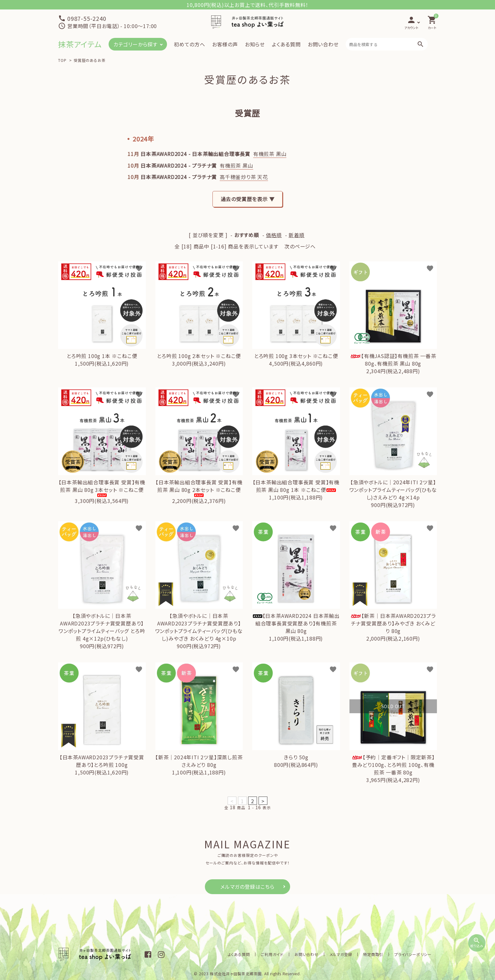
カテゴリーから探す (135, 44)
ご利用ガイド (281, 954)
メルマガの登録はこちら (247, 887)
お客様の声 (225, 44)
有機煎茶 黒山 (270, 154)
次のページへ (300, 246)
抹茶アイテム (80, 44)
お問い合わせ (323, 44)
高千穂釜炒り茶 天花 (244, 177)
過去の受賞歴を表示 (244, 199)
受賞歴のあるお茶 (89, 60)
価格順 (274, 235)
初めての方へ (190, 44)
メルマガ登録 (345, 954)
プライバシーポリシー (414, 954)
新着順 (296, 235)
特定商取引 (376, 954)
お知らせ (255, 44)
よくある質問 (286, 44)
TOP (62, 60)
